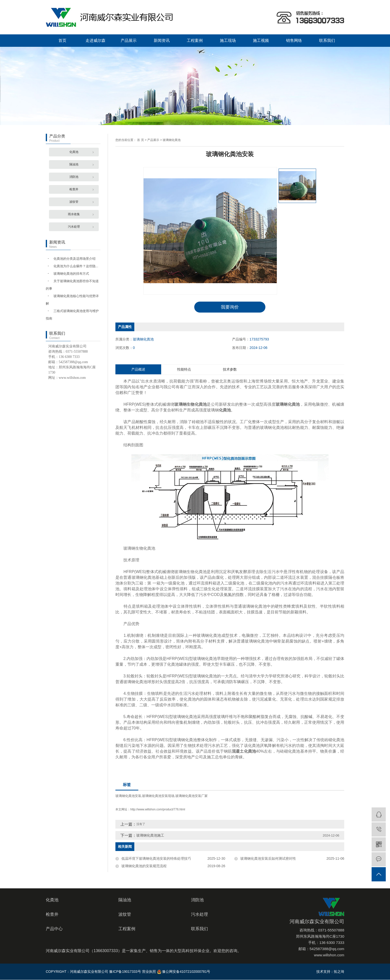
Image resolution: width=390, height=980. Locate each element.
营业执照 (149, 972)
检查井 (74, 189)
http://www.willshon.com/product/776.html (158, 810)
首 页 (140, 140)
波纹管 (74, 202)
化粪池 (74, 152)
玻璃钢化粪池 (172, 140)
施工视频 (261, 40)
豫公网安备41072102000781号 (184, 972)
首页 (62, 40)
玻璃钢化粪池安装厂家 (192, 796)
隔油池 (74, 164)
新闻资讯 (162, 40)
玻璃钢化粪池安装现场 (158, 796)
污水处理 (74, 227)
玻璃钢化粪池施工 (150, 836)
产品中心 (54, 929)
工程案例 (195, 40)
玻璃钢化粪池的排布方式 (71, 274)
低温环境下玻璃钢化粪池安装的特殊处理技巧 (156, 859)
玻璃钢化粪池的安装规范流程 (144, 866)
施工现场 (228, 40)
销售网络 (294, 40)
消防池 (74, 177)
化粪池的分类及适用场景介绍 (74, 259)
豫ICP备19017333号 (125, 972)
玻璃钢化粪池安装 (128, 796)
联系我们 (327, 40)
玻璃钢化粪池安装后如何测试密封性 (268, 859)
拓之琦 (339, 972)
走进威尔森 (96, 40)
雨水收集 (74, 214)
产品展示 (129, 40)
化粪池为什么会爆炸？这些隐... (76, 266)
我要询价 (230, 307)
